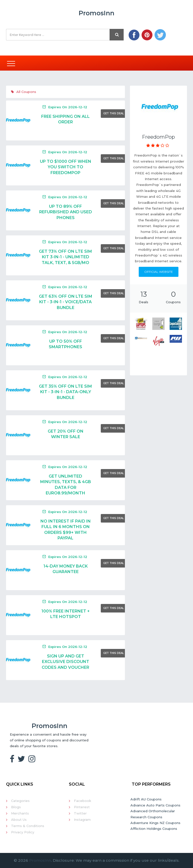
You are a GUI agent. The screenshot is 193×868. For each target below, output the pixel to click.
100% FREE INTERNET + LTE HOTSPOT (66, 614)
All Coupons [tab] (24, 92)
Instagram (82, 820)
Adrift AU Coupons (146, 799)
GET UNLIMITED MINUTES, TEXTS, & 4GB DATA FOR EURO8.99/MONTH (66, 485)
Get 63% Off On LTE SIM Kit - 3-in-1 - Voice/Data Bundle (66, 302)
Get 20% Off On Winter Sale (66, 434)
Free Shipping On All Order (65, 119)
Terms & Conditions (28, 826)
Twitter (80, 813)
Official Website (159, 272)
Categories (20, 801)
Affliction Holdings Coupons (154, 829)
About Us (19, 820)
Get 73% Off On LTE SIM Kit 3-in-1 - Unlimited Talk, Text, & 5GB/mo (65, 257)
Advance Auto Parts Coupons (155, 805)
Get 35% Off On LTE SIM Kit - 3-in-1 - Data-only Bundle (65, 392)
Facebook (83, 801)
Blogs (16, 807)
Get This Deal (114, 113)
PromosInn (40, 860)
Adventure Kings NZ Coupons (155, 823)
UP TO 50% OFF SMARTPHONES (65, 344)
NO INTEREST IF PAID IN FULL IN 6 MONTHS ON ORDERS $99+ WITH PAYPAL (66, 530)
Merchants (20, 813)
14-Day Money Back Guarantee (66, 569)
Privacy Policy (23, 832)
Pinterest (82, 807)
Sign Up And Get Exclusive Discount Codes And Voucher (65, 662)
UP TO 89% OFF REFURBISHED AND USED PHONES (66, 212)
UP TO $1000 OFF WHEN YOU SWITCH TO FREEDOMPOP (66, 167)
